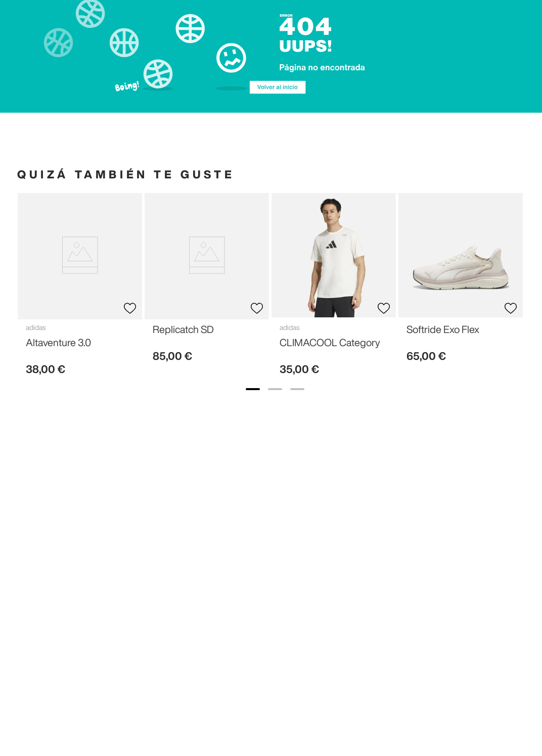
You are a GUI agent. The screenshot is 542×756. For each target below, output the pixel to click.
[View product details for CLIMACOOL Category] (334, 288)
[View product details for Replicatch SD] (207, 282)
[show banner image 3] (297, 389)
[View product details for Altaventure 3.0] (80, 288)
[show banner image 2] (275, 389)
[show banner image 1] (253, 389)
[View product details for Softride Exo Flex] (461, 282)
